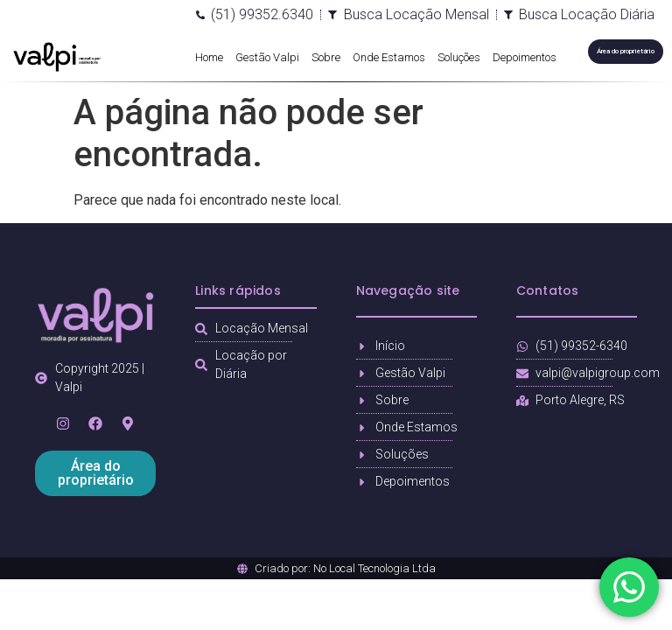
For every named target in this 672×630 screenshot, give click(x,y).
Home (209, 57)
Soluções (459, 57)
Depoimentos (525, 57)
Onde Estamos (389, 57)
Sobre (326, 57)
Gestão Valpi (267, 57)
